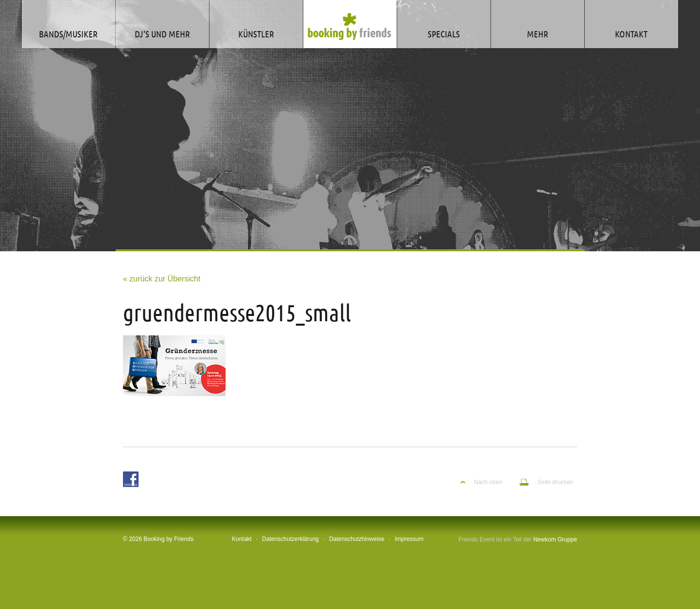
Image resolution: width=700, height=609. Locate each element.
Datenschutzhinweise (357, 539)
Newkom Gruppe (555, 539)
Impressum (409, 539)
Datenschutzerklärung (290, 539)
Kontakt (242, 539)
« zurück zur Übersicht (162, 279)
